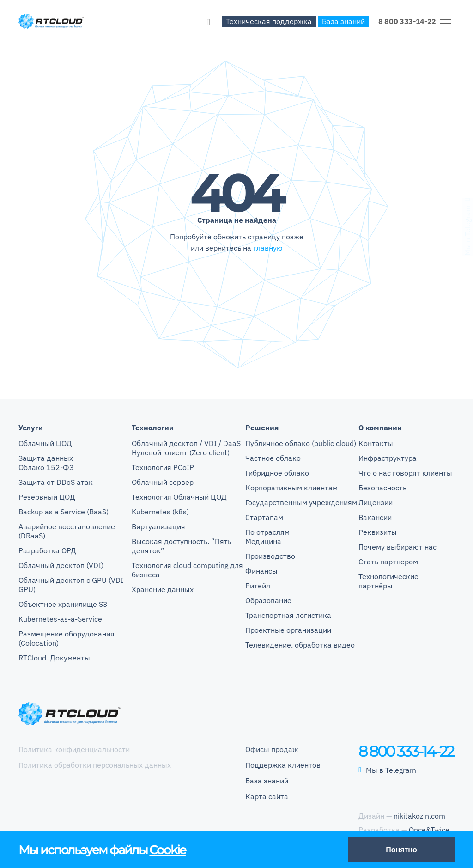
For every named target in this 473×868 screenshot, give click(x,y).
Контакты (376, 443)
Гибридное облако (277, 473)
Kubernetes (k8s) (160, 512)
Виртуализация (158, 526)
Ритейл (258, 586)
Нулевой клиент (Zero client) (181, 452)
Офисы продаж (272, 749)
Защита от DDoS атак (56, 482)
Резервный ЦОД (47, 497)
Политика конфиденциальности (74, 749)
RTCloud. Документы (54, 658)
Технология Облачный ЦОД (179, 497)
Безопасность (382, 488)
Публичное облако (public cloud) (301, 443)
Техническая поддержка (269, 21)
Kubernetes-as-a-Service (60, 619)
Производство (270, 556)
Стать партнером (388, 562)
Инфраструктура (388, 458)
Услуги (31, 428)
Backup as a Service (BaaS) (64, 512)
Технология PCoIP (163, 467)
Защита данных (46, 458)
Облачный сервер (163, 482)
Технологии (153, 428)
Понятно (401, 850)
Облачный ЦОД (45, 443)
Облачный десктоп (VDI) (61, 565)
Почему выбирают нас (397, 547)
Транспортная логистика (288, 615)
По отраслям (267, 532)
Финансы (261, 571)
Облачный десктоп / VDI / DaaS (186, 443)
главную (268, 248)
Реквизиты (378, 532)
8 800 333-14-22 (407, 21)
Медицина (263, 541)
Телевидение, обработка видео (300, 645)
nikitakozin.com (419, 816)
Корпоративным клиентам (291, 488)
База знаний (343, 21)
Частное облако (273, 458)
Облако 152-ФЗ (46, 467)
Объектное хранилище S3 (63, 604)
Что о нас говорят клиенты (405, 473)
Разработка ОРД (47, 550)
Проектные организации (288, 630)
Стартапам (264, 517)
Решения (262, 428)
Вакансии (375, 517)
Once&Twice (429, 830)
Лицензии (376, 502)
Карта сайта (267, 796)
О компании (380, 428)
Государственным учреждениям (301, 502)
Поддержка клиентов (283, 765)
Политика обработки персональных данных (95, 765)
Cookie (167, 850)
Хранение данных (163, 589)
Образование (268, 600)
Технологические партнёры (388, 581)
